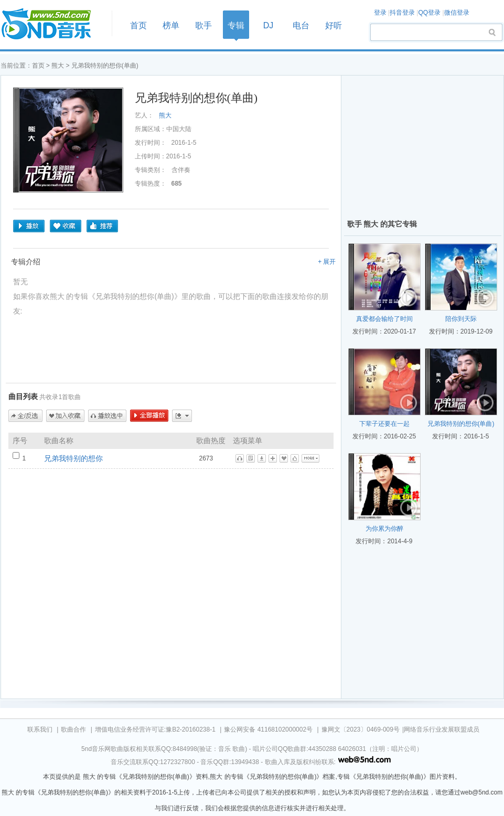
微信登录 (457, 13)
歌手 (203, 25)
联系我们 (40, 729)
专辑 (236, 25)
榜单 (171, 25)
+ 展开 (327, 262)
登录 (380, 13)
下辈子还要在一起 (384, 424)
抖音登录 (402, 13)
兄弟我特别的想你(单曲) (461, 424)
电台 (301, 25)
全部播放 (149, 416)
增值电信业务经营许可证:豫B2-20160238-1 (155, 729)
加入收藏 (65, 416)
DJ (269, 25)
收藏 (66, 226)
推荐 (102, 226)
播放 (29, 226)
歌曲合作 (73, 729)
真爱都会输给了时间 (384, 319)
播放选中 (107, 416)
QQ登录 (429, 13)
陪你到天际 (461, 319)
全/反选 (25, 416)
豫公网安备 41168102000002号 (268, 729)
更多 (182, 416)
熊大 (58, 66)
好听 (334, 25)
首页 (53, 24)
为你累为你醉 (384, 529)
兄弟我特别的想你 (73, 458)
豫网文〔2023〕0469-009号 (361, 729)
